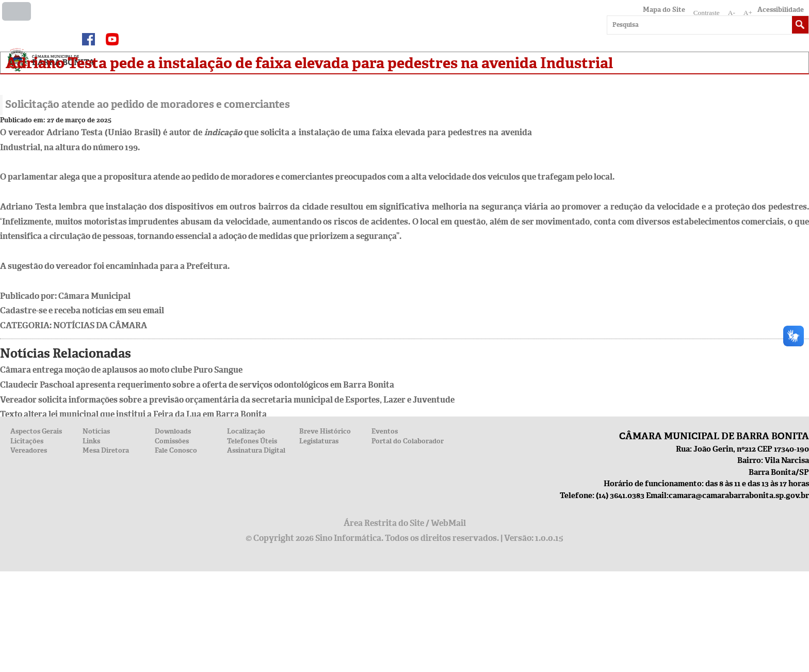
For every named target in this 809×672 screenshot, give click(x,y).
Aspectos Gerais (36, 431)
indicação (223, 132)
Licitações (27, 441)
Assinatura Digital (256, 450)
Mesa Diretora (106, 450)
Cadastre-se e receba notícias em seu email (82, 310)
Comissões (172, 441)
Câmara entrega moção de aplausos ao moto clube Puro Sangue (121, 370)
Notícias (96, 431)
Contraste (707, 13)
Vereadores (29, 450)
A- (732, 13)
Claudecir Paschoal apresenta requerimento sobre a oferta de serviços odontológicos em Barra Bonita (197, 385)
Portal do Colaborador (408, 441)
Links (91, 441)
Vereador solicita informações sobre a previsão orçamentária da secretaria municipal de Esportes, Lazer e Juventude (227, 400)
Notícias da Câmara (100, 325)
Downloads (173, 431)
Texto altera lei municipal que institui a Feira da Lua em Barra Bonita (133, 414)
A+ (748, 13)
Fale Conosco (176, 450)
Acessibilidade (781, 10)
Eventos (385, 431)
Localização (246, 431)
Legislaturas (319, 441)
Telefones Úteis (252, 441)
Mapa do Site (664, 10)
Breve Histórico (325, 431)
